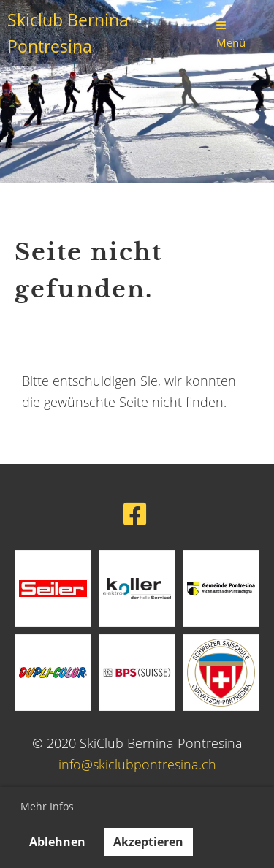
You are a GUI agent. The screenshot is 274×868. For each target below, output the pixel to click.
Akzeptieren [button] (148, 842)
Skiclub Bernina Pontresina (68, 33)
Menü (231, 35)
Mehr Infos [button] (47, 806)
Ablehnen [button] (57, 842)
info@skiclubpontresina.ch (137, 764)
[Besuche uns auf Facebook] (135, 514)
